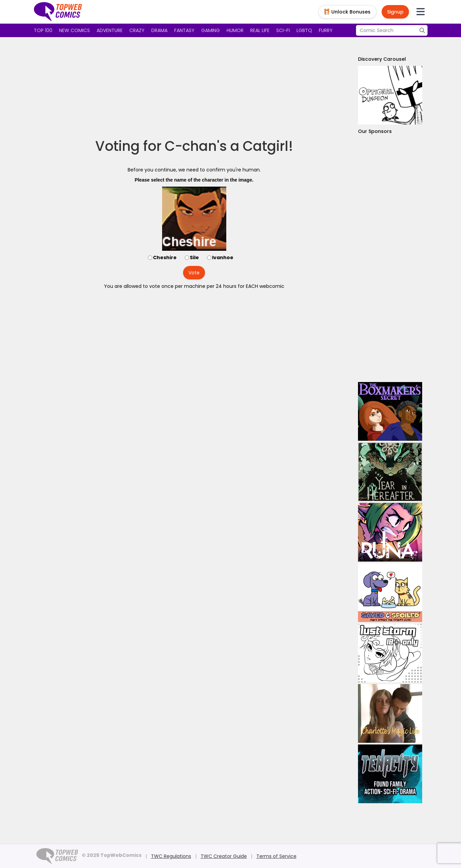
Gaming (211, 30)
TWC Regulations (171, 856)
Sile (194, 257)
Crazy (137, 30)
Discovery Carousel (382, 59)
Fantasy (184, 30)
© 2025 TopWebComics (112, 855)
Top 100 (43, 30)
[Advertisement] (194, 88)
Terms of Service (276, 856)
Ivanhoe (223, 257)
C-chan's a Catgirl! (229, 146)
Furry (326, 30)
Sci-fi (283, 30)
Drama (159, 30)
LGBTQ (304, 30)
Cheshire (165, 257)
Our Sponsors (375, 131)
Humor (235, 30)
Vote (194, 273)
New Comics (74, 30)
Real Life (260, 30)
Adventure (110, 30)
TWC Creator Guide (224, 856)
